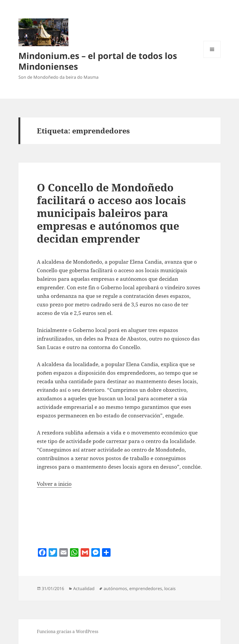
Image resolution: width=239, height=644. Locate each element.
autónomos (115, 588)
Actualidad (84, 588)
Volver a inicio (54, 484)
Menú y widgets (212, 58)
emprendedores (146, 588)
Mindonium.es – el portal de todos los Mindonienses (98, 61)
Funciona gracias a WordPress (68, 631)
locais (170, 588)
